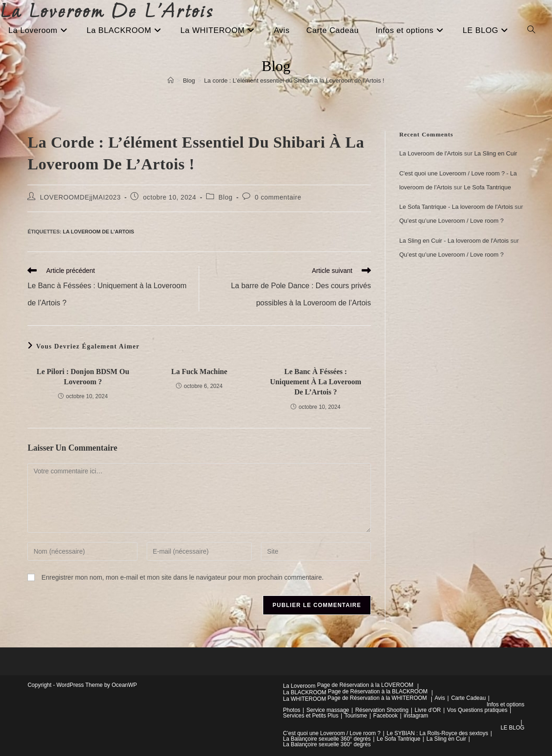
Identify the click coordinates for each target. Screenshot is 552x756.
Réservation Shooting (382, 710)
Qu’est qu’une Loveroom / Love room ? (451, 221)
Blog (226, 197)
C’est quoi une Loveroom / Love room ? (332, 733)
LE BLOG (512, 728)
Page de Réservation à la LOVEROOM (365, 685)
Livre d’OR (428, 710)
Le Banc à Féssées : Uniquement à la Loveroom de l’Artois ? (316, 382)
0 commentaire (278, 197)
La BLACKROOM (305, 692)
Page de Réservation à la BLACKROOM (378, 691)
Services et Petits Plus (311, 716)
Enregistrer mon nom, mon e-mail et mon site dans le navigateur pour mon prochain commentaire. (182, 577)
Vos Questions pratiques (477, 710)
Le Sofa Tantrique (487, 187)
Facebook (386, 716)
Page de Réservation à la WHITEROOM (377, 698)
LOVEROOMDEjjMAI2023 (80, 197)
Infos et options (505, 704)
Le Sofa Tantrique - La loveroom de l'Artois (456, 207)
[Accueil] (171, 81)
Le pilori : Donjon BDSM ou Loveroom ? (83, 377)
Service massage (328, 710)
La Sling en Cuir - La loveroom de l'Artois (454, 241)
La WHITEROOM (305, 699)
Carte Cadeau (469, 698)
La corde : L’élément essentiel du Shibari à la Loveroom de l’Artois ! (294, 81)
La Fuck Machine (199, 372)
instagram (416, 716)
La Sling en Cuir (496, 153)
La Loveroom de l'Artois (98, 232)
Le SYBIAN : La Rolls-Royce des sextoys (438, 733)
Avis (440, 698)
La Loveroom (299, 686)
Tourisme (356, 716)
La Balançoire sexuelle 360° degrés (327, 739)
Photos (292, 710)
